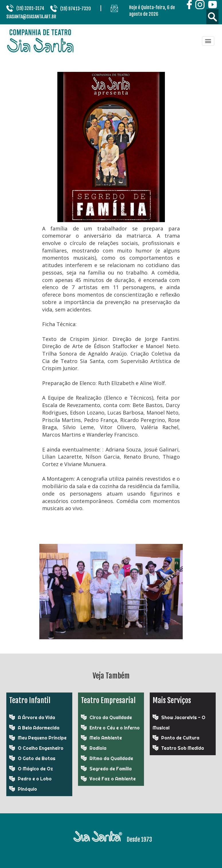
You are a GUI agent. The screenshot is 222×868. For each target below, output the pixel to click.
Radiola (98, 748)
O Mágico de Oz (35, 769)
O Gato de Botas (37, 758)
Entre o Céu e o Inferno (115, 728)
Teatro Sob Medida (183, 748)
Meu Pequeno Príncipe (42, 738)
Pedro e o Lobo (35, 779)
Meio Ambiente (106, 738)
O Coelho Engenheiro (41, 748)
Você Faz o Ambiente (113, 779)
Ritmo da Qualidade (111, 758)
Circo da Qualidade (111, 717)
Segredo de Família (111, 769)
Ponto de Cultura (180, 738)
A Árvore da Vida (36, 717)
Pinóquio (27, 789)
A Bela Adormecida (39, 728)
